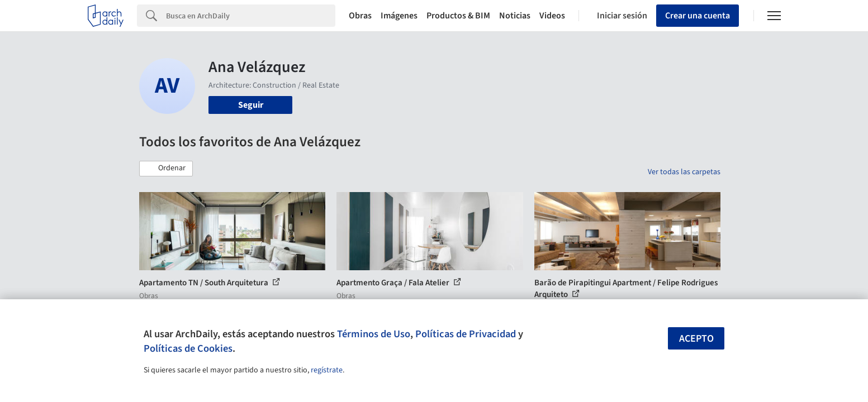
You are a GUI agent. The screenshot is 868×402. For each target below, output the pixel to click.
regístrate (327, 370)
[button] (166, 169)
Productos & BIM (458, 16)
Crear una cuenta (698, 16)
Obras (360, 16)
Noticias (515, 16)
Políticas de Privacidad (466, 334)
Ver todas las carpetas (684, 172)
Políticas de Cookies (188, 348)
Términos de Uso (374, 334)
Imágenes (399, 16)
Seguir (251, 105)
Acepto (696, 339)
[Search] (251, 16)
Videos (552, 16)
